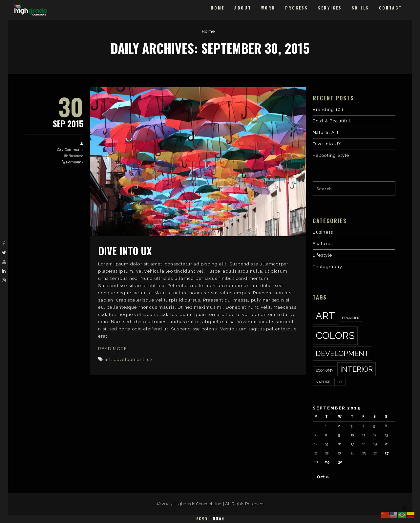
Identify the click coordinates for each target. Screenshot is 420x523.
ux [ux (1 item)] (340, 382)
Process (297, 8)
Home (218, 8)
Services (330, 8)
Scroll (210, 519)
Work (268, 8)
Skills (360, 8)
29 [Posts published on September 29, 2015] (327, 462)
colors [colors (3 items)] (335, 335)
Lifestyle (323, 255)
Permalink (75, 162)
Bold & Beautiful (332, 121)
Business (76, 156)
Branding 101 (328, 109)
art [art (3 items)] (325, 316)
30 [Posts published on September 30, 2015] (340, 462)
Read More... (115, 349)
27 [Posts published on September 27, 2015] (387, 453)
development (129, 359)
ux (150, 359)
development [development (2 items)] (342, 353)
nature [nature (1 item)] (323, 382)
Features (323, 244)
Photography (327, 267)
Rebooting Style (331, 155)
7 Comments (73, 150)
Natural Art (326, 132)
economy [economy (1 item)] (325, 370)
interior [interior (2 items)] (357, 369)
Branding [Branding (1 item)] (351, 318)
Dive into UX (125, 251)
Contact (390, 8)
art (108, 359)
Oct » (323, 477)
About (243, 8)
